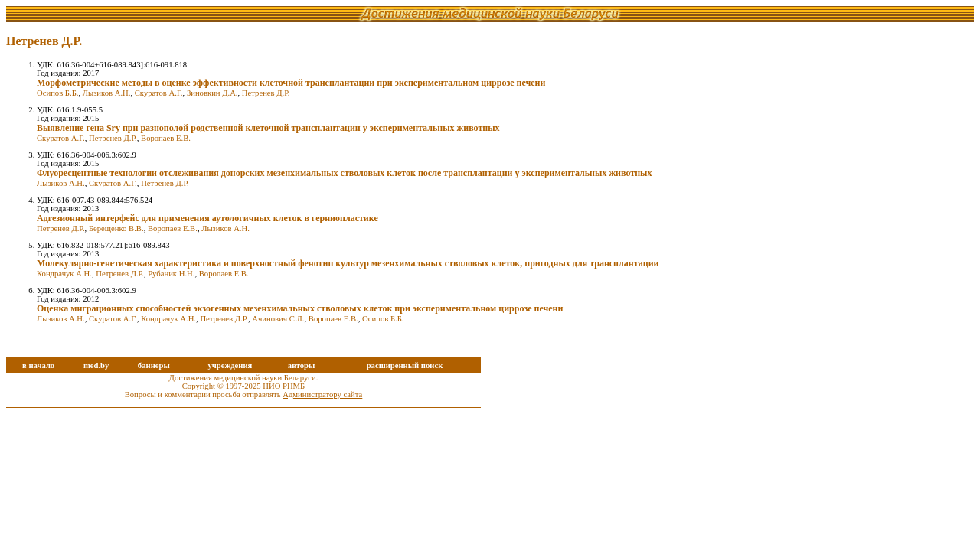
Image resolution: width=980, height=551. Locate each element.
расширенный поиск (405, 365)
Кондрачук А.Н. (64, 274)
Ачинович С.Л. (278, 319)
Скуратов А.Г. (159, 93)
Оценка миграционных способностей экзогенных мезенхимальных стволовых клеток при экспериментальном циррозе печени (300, 308)
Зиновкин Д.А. (212, 93)
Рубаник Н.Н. (171, 274)
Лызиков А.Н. (107, 93)
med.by (96, 365)
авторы (302, 365)
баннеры (154, 365)
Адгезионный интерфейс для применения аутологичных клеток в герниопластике (207, 218)
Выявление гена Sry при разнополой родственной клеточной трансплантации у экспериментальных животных (268, 128)
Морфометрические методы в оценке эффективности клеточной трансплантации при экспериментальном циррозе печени (291, 83)
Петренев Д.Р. (266, 93)
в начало (38, 365)
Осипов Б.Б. (57, 93)
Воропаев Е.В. (166, 138)
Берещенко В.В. (116, 228)
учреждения (230, 365)
